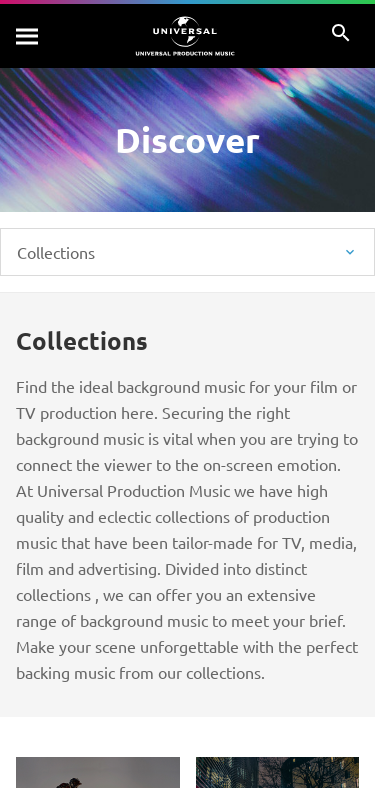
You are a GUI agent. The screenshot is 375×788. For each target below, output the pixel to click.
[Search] (28, 36)
